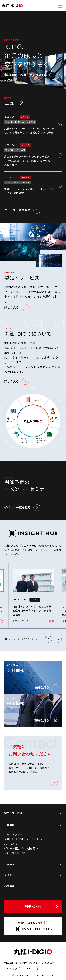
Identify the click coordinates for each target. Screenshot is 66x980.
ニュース (33, 865)
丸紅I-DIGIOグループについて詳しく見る (33, 77)
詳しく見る (17, 308)
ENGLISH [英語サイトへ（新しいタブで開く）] (31, 969)
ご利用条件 (49, 963)
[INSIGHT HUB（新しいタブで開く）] (33, 926)
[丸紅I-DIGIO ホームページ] (12, 6)
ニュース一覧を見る (22, 210)
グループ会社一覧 (16, 853)
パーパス (11, 844)
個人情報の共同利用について (21, 963)
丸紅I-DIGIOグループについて (23, 839)
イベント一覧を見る (22, 508)
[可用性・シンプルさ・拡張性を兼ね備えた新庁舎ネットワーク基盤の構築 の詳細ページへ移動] (33, 596)
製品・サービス (33, 813)
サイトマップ (12, 969)
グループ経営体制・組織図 (21, 849)
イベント (33, 875)
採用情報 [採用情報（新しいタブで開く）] (33, 886)
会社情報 (33, 825)
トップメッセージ (16, 835)
